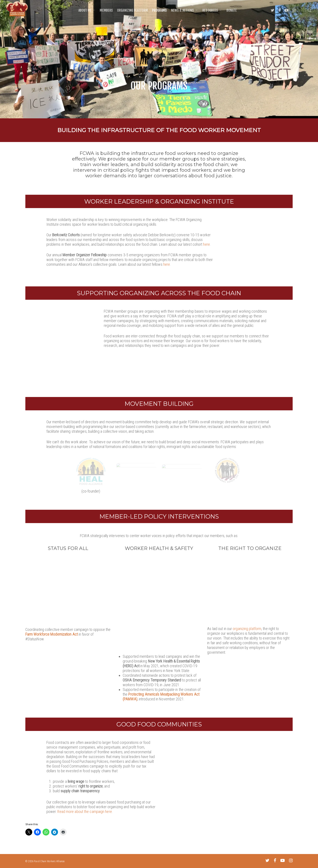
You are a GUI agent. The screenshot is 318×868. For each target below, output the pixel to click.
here (206, 244)
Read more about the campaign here (85, 815)
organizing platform (247, 632)
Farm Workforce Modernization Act (52, 637)
